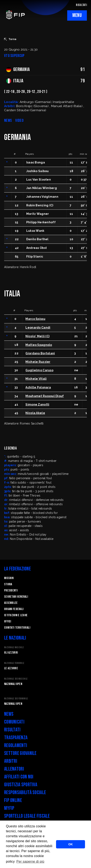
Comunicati (14, 722)
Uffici (8, 621)
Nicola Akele (35, 413)
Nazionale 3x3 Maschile (16, 679)
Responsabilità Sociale (25, 793)
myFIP (9, 808)
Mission (9, 578)
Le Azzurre (11, 668)
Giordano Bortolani (40, 353)
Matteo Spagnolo (39, 345)
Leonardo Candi (38, 328)
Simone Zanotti (37, 404)
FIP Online (13, 800)
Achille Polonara (38, 387)
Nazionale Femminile (14, 663)
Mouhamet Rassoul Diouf (45, 396)
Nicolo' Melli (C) (37, 336)
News (9, 714)
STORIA (8, 584)
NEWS (8, 121)
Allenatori (14, 769)
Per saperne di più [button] (30, 861)
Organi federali (14, 609)
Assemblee (11, 603)
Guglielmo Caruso (39, 370)
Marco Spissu (35, 319)
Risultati (12, 730)
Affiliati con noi (19, 777)
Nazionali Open (13, 684)
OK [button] (71, 844)
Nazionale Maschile (14, 647)
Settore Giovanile (20, 753)
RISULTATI (81, 5)
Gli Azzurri (11, 653)
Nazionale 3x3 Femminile (16, 699)
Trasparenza (16, 738)
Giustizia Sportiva (21, 785)
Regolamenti (16, 746)
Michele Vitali (36, 379)
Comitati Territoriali (17, 628)
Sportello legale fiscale (27, 816)
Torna (10, 39)
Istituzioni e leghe (16, 615)
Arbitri (11, 761)
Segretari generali (16, 597)
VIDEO (19, 121)
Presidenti (11, 591)
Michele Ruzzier (38, 362)
